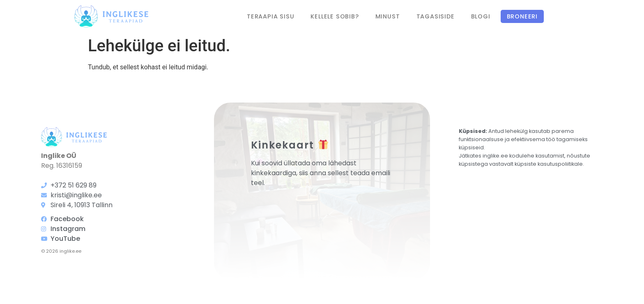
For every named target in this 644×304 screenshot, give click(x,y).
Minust (388, 16)
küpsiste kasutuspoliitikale (549, 164)
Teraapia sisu (270, 16)
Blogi (481, 16)
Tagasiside (436, 16)
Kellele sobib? (335, 16)
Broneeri (522, 16)
